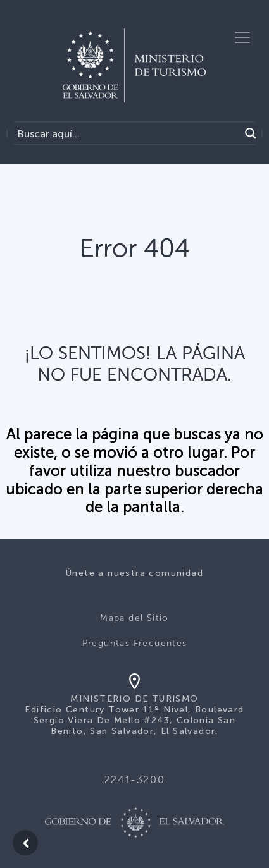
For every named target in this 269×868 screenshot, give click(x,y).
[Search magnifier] (251, 133)
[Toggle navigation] (242, 37)
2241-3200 (134, 780)
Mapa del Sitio (134, 618)
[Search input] (127, 133)
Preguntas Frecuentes (135, 643)
